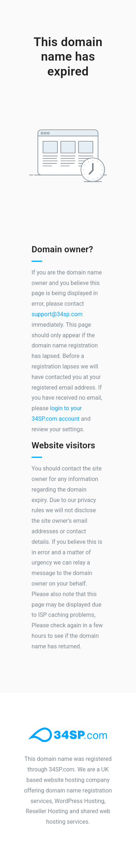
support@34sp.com (57, 314)
